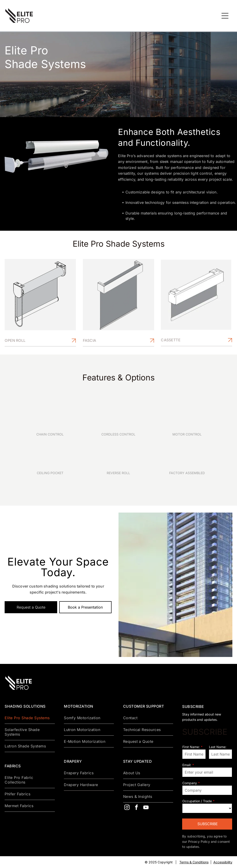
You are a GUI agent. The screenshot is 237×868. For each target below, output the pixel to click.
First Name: (191, 747)
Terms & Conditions (194, 862)
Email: (187, 765)
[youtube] (146, 808)
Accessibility (223, 862)
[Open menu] (225, 16)
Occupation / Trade (197, 801)
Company (190, 783)
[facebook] (137, 808)
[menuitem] (30, 718)
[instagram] (127, 808)
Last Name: (218, 747)
